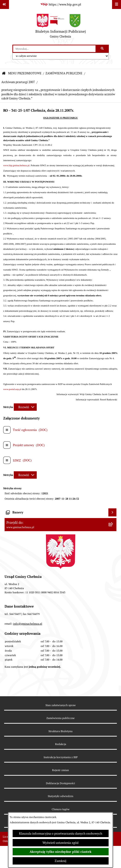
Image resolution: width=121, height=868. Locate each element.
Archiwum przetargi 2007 (18, 82)
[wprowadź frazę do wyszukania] (54, 49)
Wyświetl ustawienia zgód (60, 843)
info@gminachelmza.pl (28, 624)
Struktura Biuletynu (60, 731)
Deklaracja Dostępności (60, 783)
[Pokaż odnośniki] (4, 4)
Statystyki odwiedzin (60, 796)
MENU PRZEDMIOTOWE (25, 73)
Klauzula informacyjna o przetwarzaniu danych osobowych (61, 833)
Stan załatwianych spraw (61, 705)
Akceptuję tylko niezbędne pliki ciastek (60, 852)
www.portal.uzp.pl (12, 389)
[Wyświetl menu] (117, 4)
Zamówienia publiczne (60, 718)
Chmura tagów (61, 809)
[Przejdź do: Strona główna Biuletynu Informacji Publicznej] (4, 74)
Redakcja (61, 744)
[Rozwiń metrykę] (25, 407)
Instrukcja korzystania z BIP (61, 757)
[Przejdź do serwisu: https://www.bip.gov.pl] (61, 5)
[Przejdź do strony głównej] (61, 27)
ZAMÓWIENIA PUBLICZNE (64, 73)
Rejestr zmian (60, 770)
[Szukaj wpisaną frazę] (103, 49)
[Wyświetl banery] (112, 512)
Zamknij (60, 861)
